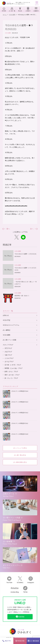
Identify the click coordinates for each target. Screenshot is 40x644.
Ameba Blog (15, 589)
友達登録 (20, 617)
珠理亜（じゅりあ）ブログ (14, 368)
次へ (34, 229)
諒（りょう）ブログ (11, 378)
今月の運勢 (8, 33)
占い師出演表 (33, 641)
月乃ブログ (8, 348)
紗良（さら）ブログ (11, 372)
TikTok (25, 589)
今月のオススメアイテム (11, 325)
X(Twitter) (20, 580)
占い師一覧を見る (20, 455)
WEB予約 (20, 641)
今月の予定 (7, 320)
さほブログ (8, 352)
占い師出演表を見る (20, 462)
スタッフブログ (8, 345)
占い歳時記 (7, 330)
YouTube (9, 580)
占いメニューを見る (20, 448)
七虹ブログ (8, 355)
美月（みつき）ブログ (12, 375)
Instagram (31, 580)
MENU (37, 4)
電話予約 (7, 641)
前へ (6, 229)
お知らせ (6, 315)
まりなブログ (9, 362)
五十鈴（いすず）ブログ (13, 365)
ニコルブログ (9, 358)
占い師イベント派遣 (9, 340)
